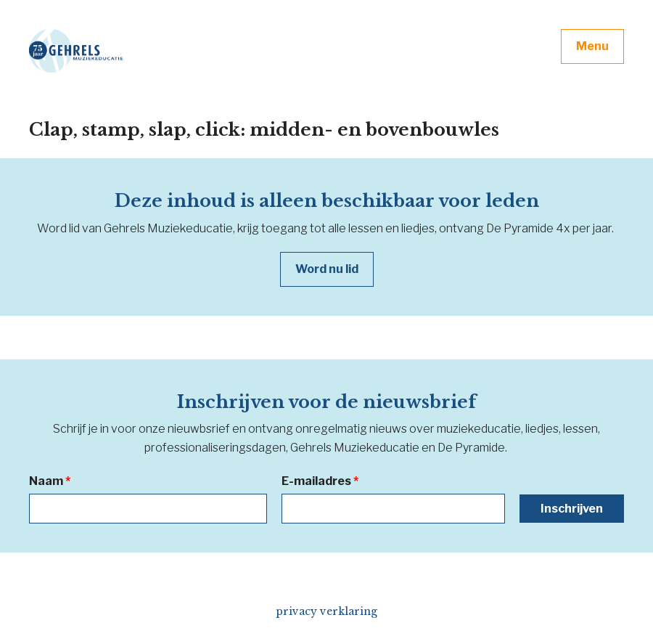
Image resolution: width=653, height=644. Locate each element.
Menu (592, 46)
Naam (50, 481)
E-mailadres (320, 481)
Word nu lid (327, 269)
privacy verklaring (326, 611)
